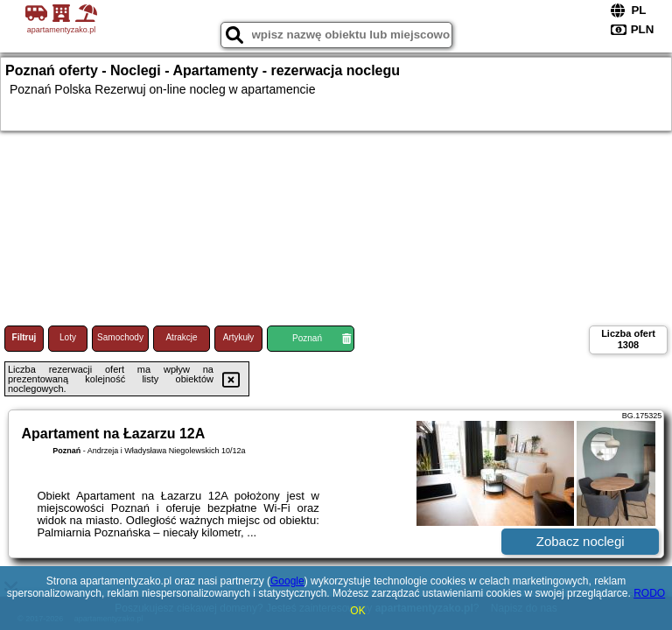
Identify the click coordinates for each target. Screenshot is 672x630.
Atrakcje (181, 337)
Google (287, 581)
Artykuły (239, 337)
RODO (649, 593)
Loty (68, 337)
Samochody (120, 337)
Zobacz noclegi (581, 541)
